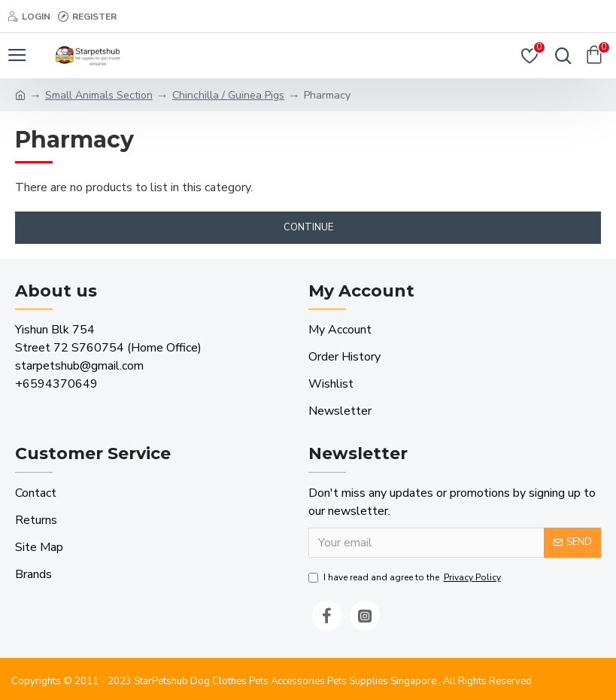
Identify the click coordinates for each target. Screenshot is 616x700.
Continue (308, 227)
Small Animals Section (99, 95)
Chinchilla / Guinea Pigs (228, 95)
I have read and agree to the (406, 577)
